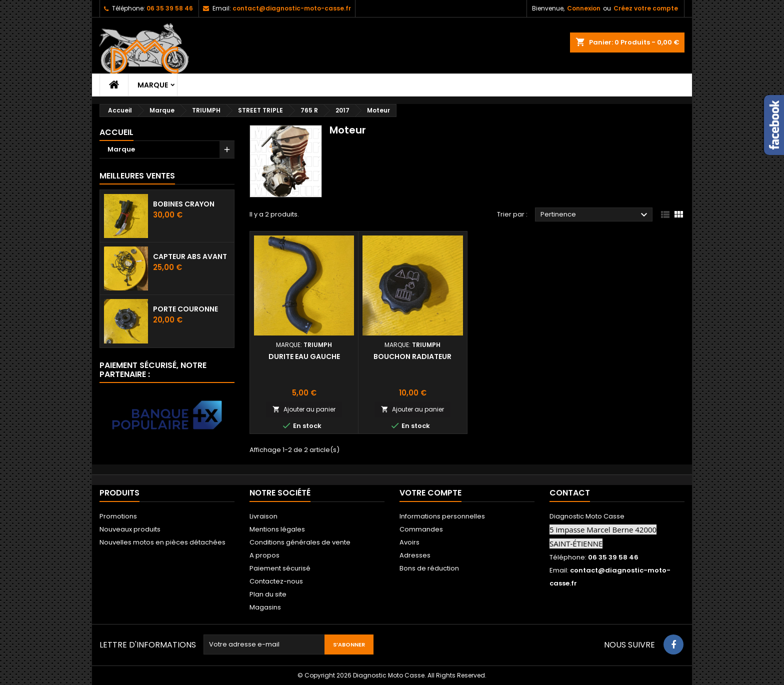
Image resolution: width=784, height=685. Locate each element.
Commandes (421, 529)
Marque (153, 85)
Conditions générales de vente (300, 542)
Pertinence (595, 215)
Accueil (116, 132)
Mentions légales (277, 529)
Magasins (265, 607)
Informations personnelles (442, 516)
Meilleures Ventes (137, 176)
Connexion (584, 8)
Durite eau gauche (304, 356)
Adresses (415, 555)
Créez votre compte (646, 8)
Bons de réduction (429, 568)
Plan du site (268, 594)
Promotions (118, 516)
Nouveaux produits (130, 529)
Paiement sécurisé (280, 568)
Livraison (263, 516)
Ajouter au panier (304, 409)
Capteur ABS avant (190, 256)
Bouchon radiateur (412, 356)
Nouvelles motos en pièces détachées (162, 542)
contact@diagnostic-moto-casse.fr (292, 8)
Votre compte (430, 493)
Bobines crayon (184, 204)
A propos (264, 555)
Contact (570, 493)
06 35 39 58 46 (170, 8)
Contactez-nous (276, 581)
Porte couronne (185, 309)
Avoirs (409, 542)
